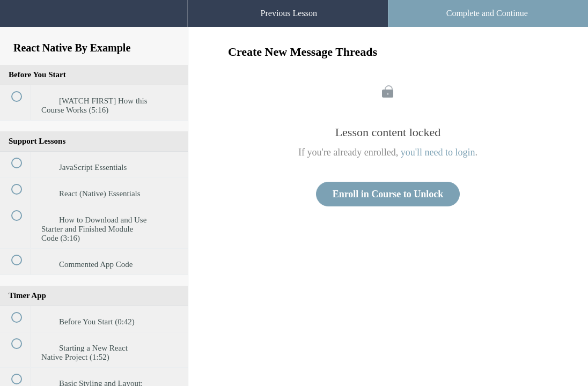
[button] (168, 5)
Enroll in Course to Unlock (388, 194)
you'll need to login (438, 152)
